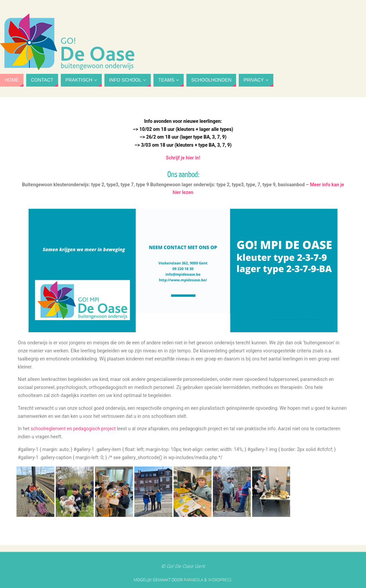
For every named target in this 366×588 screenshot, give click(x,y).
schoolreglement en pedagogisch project (73, 429)
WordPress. (220, 580)
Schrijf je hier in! (183, 158)
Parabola (193, 580)
